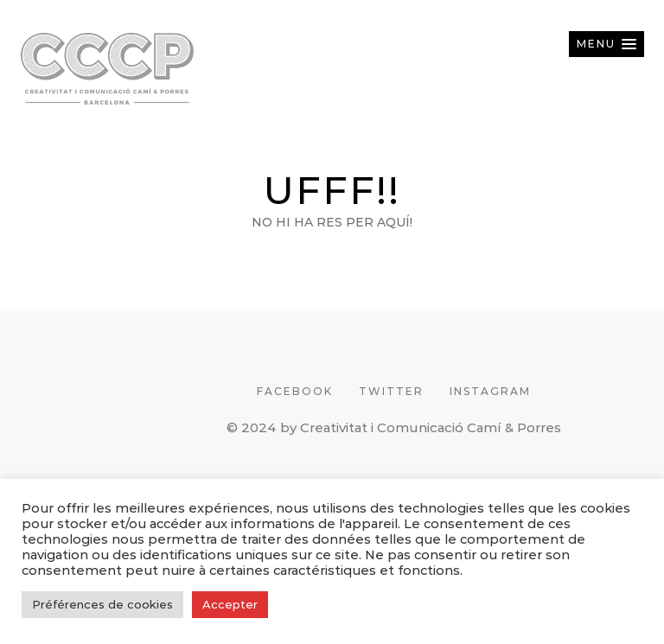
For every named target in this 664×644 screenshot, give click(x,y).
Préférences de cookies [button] (102, 604)
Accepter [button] (230, 604)
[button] (607, 44)
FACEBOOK (295, 391)
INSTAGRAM (490, 391)
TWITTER (391, 391)
